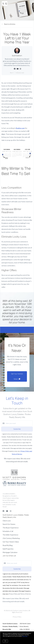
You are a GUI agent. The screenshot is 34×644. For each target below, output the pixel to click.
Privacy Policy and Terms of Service (20, 594)
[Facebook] (3, 511)
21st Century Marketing (11, 538)
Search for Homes (9, 524)
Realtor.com (20, 128)
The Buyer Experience (11, 528)
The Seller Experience (10, 535)
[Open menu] (32, 4)
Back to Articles (10, 24)
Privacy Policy (17, 617)
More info (25, 636)
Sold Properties (8, 549)
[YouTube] (7, 511)
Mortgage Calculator (10, 552)
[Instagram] (11, 511)
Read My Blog (8, 545)
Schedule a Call (8, 531)
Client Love (7, 521)
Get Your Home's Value (11, 542)
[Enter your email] (19, 423)
